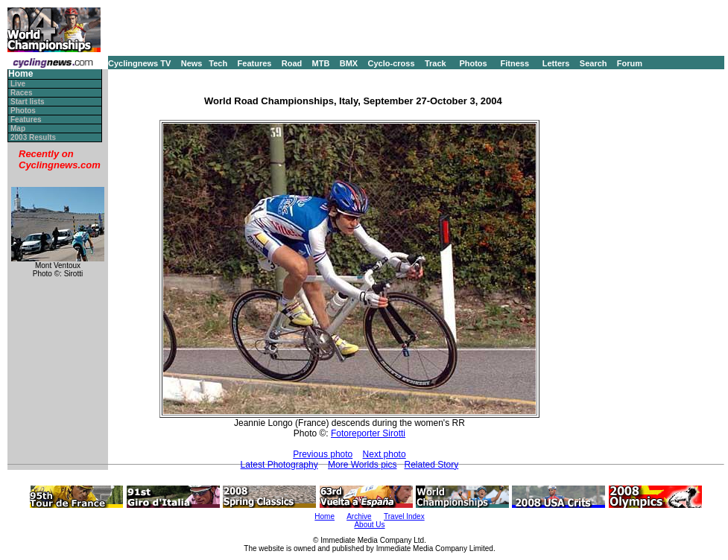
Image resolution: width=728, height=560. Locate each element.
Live (18, 84)
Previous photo (323, 454)
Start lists (28, 102)
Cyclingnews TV (139, 63)
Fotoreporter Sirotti (368, 433)
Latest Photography (279, 465)
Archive (359, 516)
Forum (630, 63)
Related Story (432, 465)
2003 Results (33, 137)
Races (21, 93)
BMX (349, 63)
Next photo (384, 454)
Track (436, 63)
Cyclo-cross (392, 63)
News (192, 63)
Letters (556, 63)
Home (20, 74)
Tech (218, 63)
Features (255, 63)
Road (292, 63)
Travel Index (404, 516)
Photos (473, 63)
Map (18, 128)
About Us (369, 525)
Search (594, 63)
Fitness (515, 63)
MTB (321, 63)
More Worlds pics (362, 465)
